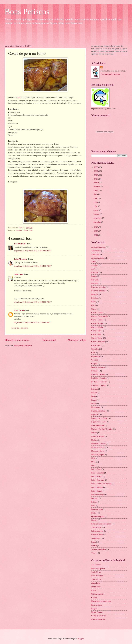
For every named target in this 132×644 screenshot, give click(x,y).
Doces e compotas (98, 367)
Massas (94, 433)
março (96, 190)
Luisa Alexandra (21, 259)
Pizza (93, 506)
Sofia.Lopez (19, 274)
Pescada (94, 498)
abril (96, 194)
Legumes (95, 414)
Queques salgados (98, 516)
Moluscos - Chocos (98, 444)
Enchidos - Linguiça (99, 385)
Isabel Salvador (20, 244)
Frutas (94, 404)
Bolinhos (95, 298)
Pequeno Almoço (98, 495)
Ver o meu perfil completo (110, 74)
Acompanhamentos (98, 247)
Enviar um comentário (20, 328)
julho (96, 206)
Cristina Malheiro (98, 594)
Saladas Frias (96, 527)
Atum (93, 269)
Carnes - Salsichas (98, 342)
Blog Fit (94, 609)
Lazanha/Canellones (99, 411)
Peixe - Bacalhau (98, 473)
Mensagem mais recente (17, 340)
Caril (93, 305)
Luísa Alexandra (97, 576)
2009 (96, 171)
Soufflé (94, 546)
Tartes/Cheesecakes (99, 549)
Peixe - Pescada (97, 487)
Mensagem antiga (77, 340)
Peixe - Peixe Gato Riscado (101, 484)
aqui (19, 97)
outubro (97, 214)
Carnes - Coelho (97, 320)
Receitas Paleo (97, 605)
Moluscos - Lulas (98, 447)
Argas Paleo (96, 583)
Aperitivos (95, 254)
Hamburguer (96, 407)
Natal (93, 458)
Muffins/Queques (98, 455)
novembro (98, 218)
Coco (93, 353)
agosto (96, 210)
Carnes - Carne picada (99, 316)
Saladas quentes (97, 531)
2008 (96, 167)
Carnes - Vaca (96, 345)
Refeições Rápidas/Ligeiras (101, 524)
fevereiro (97, 186)
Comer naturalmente (99, 616)
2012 (96, 227)
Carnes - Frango (97, 323)
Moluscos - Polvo (98, 451)
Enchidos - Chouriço (99, 378)
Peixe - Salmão (97, 491)
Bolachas (95, 294)
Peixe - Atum (96, 469)
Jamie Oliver (96, 572)
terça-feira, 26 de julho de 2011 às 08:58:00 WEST (33, 251)
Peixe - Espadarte (98, 480)
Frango (94, 400)
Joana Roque (96, 579)
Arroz (93, 262)
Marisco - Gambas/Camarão (102, 429)
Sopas (94, 542)
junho (96, 202)
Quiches (94, 520)
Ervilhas (94, 393)
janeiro (96, 182)
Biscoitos (95, 283)
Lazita (94, 590)
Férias (94, 396)
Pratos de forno (97, 509)
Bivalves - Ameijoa (98, 287)
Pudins (94, 513)
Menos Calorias (97, 612)
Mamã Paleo (96, 587)
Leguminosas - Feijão (99, 418)
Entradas (95, 389)
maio (96, 198)
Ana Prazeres (96, 565)
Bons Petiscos (27, 12)
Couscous (95, 360)
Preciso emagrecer (98, 569)
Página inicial (49, 340)
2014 (96, 235)
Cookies (94, 598)
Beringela (95, 280)
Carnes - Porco (97, 338)
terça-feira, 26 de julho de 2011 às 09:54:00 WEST (33, 266)
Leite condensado (98, 425)
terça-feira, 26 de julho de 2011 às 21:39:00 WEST (33, 323)
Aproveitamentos (98, 258)
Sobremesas (96, 538)
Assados (19, 231)
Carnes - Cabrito (97, 313)
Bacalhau (95, 273)
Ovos (93, 462)
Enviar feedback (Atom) (23, 346)
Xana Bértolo (19, 310)
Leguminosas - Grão (99, 422)
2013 (96, 231)
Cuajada (94, 364)
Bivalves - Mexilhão (99, 291)
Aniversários (96, 251)
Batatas (94, 276)
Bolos (93, 302)
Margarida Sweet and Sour (101, 601)
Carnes (94, 309)
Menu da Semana (98, 436)
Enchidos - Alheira (98, 374)
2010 (96, 175)
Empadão (95, 371)
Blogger (81, 639)
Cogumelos (96, 356)
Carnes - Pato (96, 331)
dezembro (97, 222)
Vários (94, 553)
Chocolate (95, 349)
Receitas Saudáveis (98, 619)
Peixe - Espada (97, 476)
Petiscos (94, 502)
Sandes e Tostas (97, 535)
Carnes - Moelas (97, 327)
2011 (96, 179)
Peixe (93, 465)
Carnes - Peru (28, 231)
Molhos (94, 440)
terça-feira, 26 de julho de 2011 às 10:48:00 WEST (33, 302)
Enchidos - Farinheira (99, 382)
